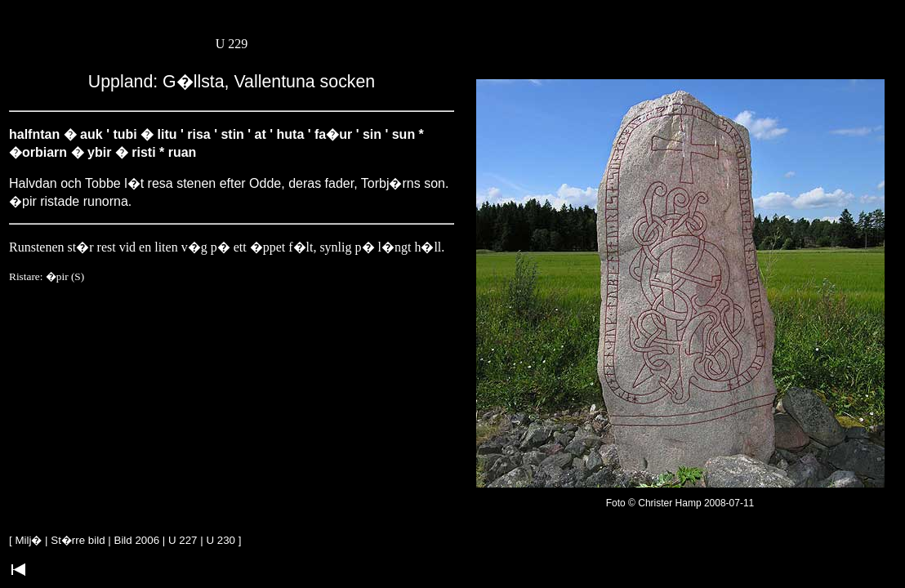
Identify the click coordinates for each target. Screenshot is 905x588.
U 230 (221, 540)
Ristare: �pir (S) (47, 276)
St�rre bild (78, 540)
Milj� (28, 540)
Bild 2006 (137, 540)
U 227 (183, 540)
